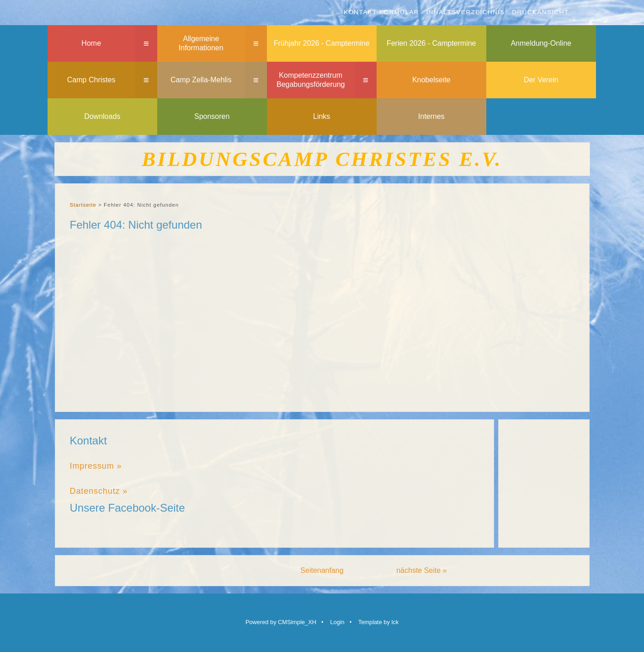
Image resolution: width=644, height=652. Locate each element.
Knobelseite (431, 80)
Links (322, 116)
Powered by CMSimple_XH (281, 622)
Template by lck (378, 622)
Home (91, 43)
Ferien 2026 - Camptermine (431, 43)
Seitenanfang (322, 570)
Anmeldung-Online (541, 43)
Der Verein (541, 80)
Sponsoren (212, 116)
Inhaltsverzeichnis (465, 12)
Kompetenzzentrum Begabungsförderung (311, 80)
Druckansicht (540, 12)
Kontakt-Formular (381, 12)
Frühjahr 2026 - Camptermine (322, 43)
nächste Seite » (421, 570)
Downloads (102, 116)
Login (337, 622)
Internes (431, 116)
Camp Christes (91, 80)
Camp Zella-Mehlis (201, 80)
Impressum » (96, 466)
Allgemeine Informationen (201, 43)
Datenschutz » (99, 491)
